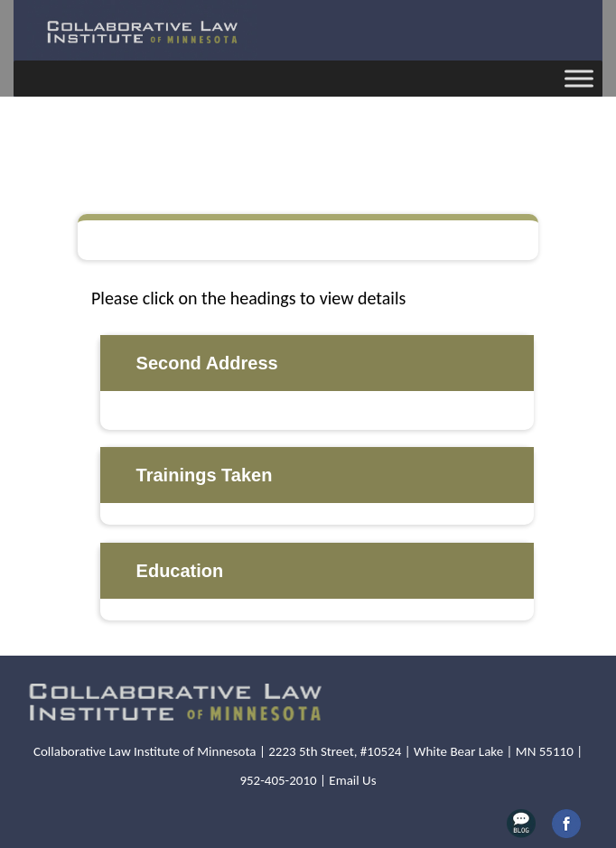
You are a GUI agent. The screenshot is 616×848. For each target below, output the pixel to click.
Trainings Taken (205, 475)
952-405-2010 (278, 780)
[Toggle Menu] (579, 78)
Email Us (352, 780)
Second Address (207, 363)
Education (180, 571)
